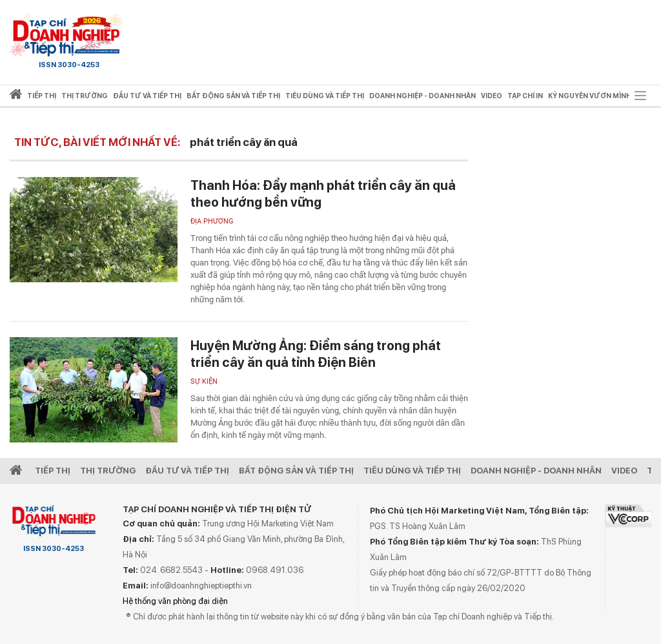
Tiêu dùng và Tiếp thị (412, 471)
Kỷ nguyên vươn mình (590, 96)
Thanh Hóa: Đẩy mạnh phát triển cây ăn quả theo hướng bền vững (323, 194)
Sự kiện (204, 381)
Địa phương (212, 221)
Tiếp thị (42, 96)
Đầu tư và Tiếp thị (187, 471)
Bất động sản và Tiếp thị (296, 471)
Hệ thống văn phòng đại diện (175, 601)
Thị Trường (108, 471)
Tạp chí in (525, 96)
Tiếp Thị (53, 471)
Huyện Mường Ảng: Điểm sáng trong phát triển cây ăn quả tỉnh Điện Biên (316, 354)
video (492, 96)
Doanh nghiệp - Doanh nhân (536, 471)
